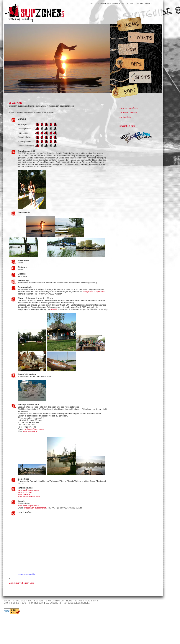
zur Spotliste (125, 117)
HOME (69, 601)
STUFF (7, 603)
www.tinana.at (24, 494)
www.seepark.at (30, 431)
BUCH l (26, 603)
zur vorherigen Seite (129, 108)
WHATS (79, 601)
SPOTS (7, 601)
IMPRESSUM (37, 603)
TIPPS (96, 601)
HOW (87, 601)
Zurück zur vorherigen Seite (22, 583)
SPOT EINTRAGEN (115, 3)
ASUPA (54, 309)
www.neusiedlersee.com (29, 497)
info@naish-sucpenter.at (94, 292)
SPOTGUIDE (19, 601)
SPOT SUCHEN (97, 3)
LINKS (138, 3)
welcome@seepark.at (34, 429)
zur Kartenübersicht (128, 113)
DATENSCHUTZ (53, 603)
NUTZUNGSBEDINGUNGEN (77, 603)
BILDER (130, 3)
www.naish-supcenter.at (28, 490)
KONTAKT (147, 3)
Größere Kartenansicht (26, 574)
